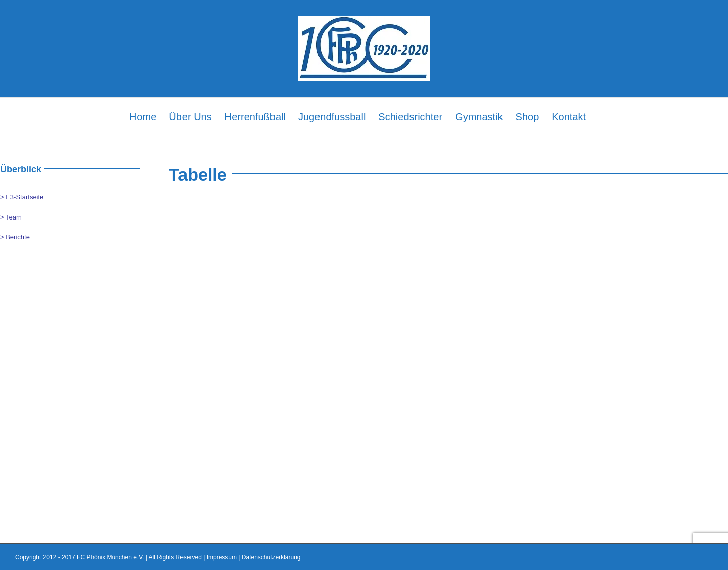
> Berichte (15, 237)
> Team (11, 217)
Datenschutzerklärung (271, 557)
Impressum (222, 557)
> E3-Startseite (22, 197)
